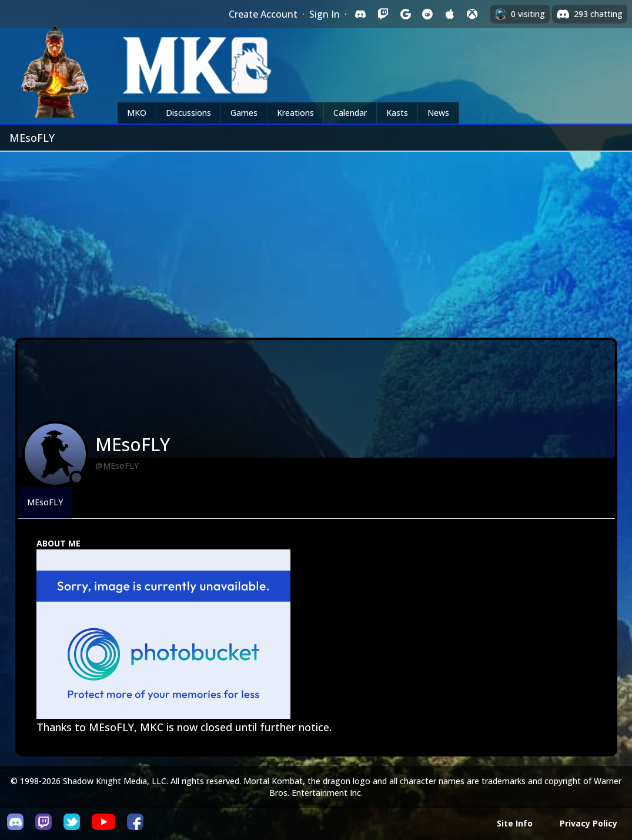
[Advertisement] (316, 240)
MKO (137, 113)
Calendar (350, 113)
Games (244, 113)
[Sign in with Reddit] (427, 14)
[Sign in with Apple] (450, 14)
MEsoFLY (45, 502)
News (438, 113)
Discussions (188, 113)
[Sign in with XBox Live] (472, 14)
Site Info (515, 823)
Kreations (295, 113)
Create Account (263, 14)
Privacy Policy (588, 823)
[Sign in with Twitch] (383, 14)
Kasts (397, 113)
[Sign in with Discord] (360, 14)
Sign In (325, 14)
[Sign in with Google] (405, 14)
